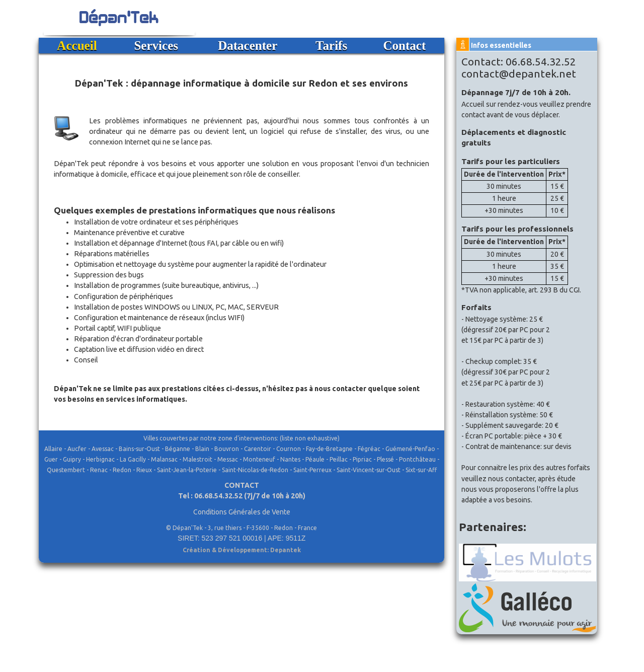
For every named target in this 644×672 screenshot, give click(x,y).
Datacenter (248, 46)
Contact (404, 46)
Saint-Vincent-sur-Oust (369, 470)
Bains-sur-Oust (139, 449)
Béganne (178, 449)
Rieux (144, 470)
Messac (228, 459)
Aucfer (77, 449)
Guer (51, 459)
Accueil (77, 46)
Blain (202, 449)
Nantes (290, 459)
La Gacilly (133, 459)
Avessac (103, 449)
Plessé (385, 459)
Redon (122, 470)
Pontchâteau (417, 459)
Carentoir (258, 449)
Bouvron (227, 449)
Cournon (289, 449)
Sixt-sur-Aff (421, 470)
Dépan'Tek (119, 16)
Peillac (339, 459)
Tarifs (331, 46)
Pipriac (362, 459)
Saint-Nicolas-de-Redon (255, 470)
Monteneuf (259, 459)
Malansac (164, 459)
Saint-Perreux (312, 470)
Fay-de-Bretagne (329, 449)
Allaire (53, 449)
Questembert (66, 470)
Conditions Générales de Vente (242, 512)
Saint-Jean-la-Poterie (187, 470)
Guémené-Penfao (410, 449)
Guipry (72, 459)
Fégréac (369, 449)
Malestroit (197, 459)
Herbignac (100, 459)
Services (156, 46)
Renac (99, 470)
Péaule (315, 459)
